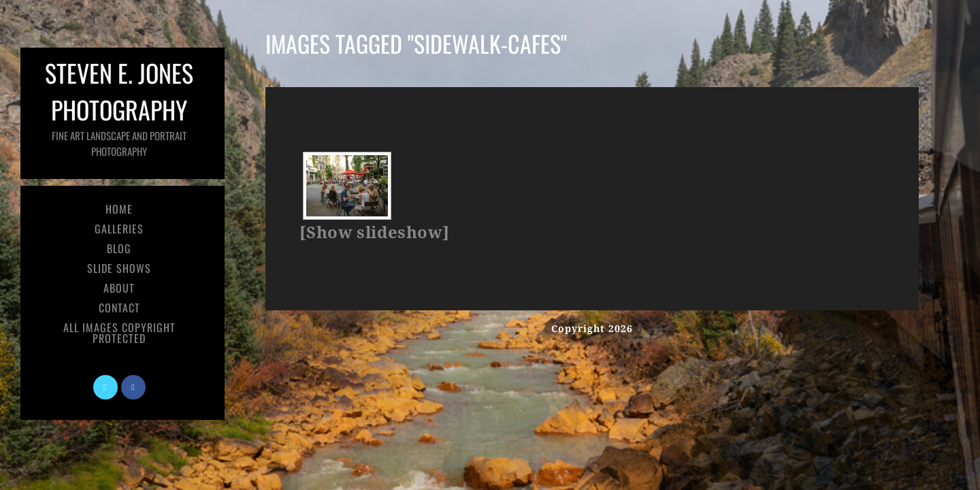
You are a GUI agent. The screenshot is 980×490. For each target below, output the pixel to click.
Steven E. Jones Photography (119, 107)
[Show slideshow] (374, 233)
